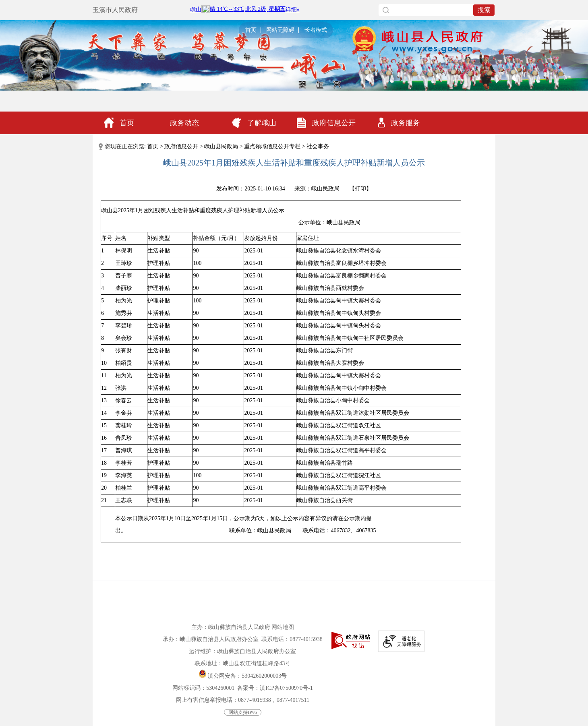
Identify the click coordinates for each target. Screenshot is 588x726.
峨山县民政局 (221, 146)
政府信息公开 (326, 123)
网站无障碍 (280, 30)
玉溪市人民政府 (115, 10)
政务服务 (399, 123)
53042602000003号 (264, 676)
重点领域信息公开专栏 (272, 146)
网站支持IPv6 (243, 712)
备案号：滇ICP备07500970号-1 (275, 688)
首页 (251, 30)
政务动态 (184, 123)
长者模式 (316, 30)
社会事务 (318, 146)
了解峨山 (254, 123)
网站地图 (283, 627)
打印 (360, 189)
